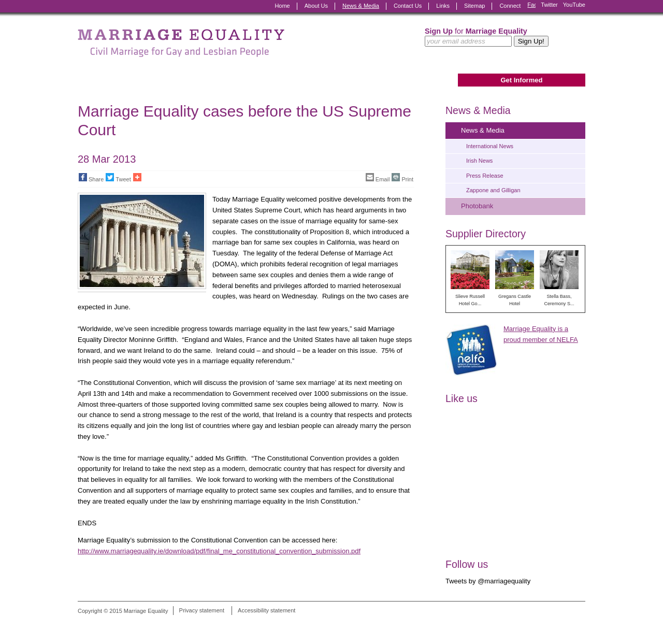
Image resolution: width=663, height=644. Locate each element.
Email (378, 178)
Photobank (477, 206)
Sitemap (474, 6)
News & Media (361, 6)
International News (490, 146)
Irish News (479, 161)
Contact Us (408, 6)
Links (443, 6)
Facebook (531, 6)
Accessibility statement (266, 611)
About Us (316, 6)
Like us (462, 398)
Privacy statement (202, 611)
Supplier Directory (486, 234)
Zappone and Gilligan (493, 190)
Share (91, 178)
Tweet (118, 178)
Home (282, 6)
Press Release (485, 176)
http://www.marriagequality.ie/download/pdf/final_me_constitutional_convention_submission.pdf (219, 551)
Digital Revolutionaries (562, 624)
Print (402, 178)
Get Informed (521, 80)
